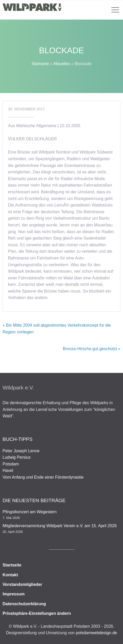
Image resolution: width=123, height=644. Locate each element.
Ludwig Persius (17, 457)
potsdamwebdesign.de (96, 633)
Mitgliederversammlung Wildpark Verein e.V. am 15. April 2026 (60, 526)
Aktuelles (61, 64)
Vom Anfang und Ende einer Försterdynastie (43, 477)
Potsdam (11, 464)
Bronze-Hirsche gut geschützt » (92, 349)
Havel (8, 470)
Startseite (40, 64)
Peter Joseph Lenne (21, 451)
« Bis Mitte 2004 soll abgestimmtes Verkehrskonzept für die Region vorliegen (57, 329)
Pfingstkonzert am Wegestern (30, 512)
